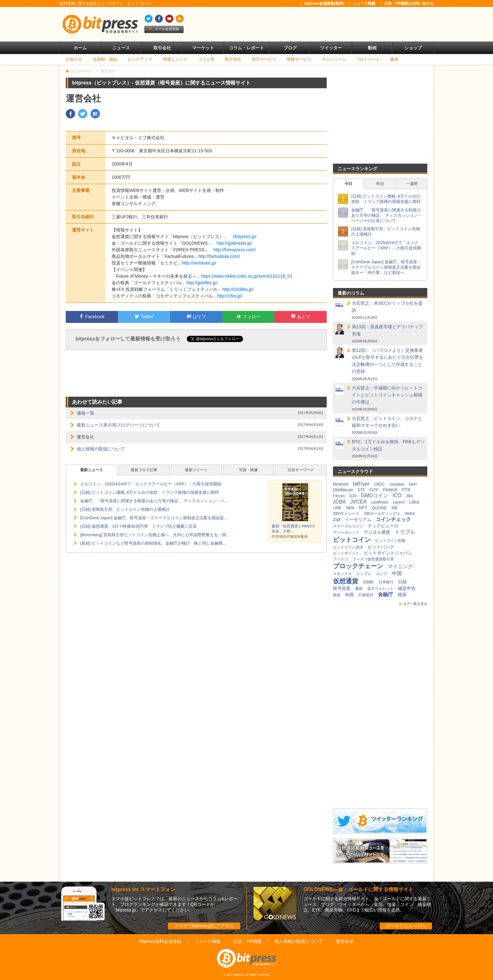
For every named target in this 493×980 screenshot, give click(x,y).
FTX (406, 490)
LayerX (399, 502)
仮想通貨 (346, 581)
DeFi (413, 484)
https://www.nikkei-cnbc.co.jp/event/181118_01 (247, 276)
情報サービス (299, 59)
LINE (337, 508)
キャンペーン (334, 59)
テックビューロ (383, 526)
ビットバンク (381, 547)
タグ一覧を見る (413, 604)
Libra (414, 502)
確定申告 (407, 588)
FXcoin (339, 496)
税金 (337, 595)
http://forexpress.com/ (235, 250)
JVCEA (358, 502)
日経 (402, 582)
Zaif (337, 520)
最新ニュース (91, 470)
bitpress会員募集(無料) (322, 3)
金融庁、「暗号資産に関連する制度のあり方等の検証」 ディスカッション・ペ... (154, 501)
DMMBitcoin (343, 490)
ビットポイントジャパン (388, 553)
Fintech (390, 490)
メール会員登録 (164, 29)
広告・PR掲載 (248, 941)
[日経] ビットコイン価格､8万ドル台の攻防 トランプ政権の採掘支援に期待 (150, 492)
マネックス (342, 574)
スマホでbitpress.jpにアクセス (204, 926)
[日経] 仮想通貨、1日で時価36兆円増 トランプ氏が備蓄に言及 (138, 526)
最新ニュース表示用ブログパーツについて (119, 425)
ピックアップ (140, 59)
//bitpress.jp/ (244, 237)
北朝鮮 (368, 582)
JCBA (339, 502)
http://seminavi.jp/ (199, 263)
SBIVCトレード (346, 514)
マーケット (203, 48)
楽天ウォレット (380, 589)
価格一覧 (86, 413)
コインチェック (393, 519)
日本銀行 (386, 582)
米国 (349, 595)
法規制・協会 (105, 59)
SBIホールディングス (382, 514)
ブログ (290, 48)
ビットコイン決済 (348, 547)
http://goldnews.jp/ (234, 243)
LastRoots (379, 502)
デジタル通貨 (377, 532)
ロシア (382, 574)
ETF (361, 490)
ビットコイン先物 (390, 541)
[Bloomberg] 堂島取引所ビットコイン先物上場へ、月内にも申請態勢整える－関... (155, 535)
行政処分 (366, 595)
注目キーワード (301, 470)
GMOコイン (374, 495)
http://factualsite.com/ (219, 256)
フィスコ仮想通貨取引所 (373, 559)
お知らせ (74, 59)
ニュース (121, 48)
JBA (410, 496)
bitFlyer (361, 484)
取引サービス (264, 59)
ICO (397, 495)
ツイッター (331, 48)
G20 (353, 496)
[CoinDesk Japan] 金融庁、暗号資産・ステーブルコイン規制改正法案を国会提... (154, 518)
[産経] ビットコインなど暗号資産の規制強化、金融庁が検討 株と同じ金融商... (153, 543)
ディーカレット (346, 532)
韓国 (402, 595)
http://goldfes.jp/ (202, 283)
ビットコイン (352, 540)
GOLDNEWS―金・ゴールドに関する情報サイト (358, 889)
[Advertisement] (319, 24)
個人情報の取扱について (101, 449)
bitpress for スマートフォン (143, 889)
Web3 (410, 514)
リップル (364, 574)
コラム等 (206, 59)
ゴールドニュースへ (406, 926)
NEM (350, 508)
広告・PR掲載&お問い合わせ (407, 3)
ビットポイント (346, 553)
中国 (397, 573)
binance (341, 484)
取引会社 (162, 48)
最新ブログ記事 (144, 470)
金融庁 (385, 594)
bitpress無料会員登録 (161, 941)
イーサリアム (358, 520)
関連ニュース (175, 59)
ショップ (413, 48)
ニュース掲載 (362, 3)
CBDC (379, 484)
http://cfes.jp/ (230, 296)
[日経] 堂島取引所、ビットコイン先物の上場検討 (125, 509)
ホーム (80, 48)
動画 (372, 48)
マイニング (400, 566)
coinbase (397, 484)
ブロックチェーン (358, 566)
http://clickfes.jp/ (238, 289)
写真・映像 (248, 470)
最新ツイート (196, 470)
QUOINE (379, 508)
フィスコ (341, 559)
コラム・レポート (246, 48)
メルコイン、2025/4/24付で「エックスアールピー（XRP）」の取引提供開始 (151, 484)
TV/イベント (368, 59)
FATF (374, 490)
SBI (394, 508)
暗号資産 (342, 588)
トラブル (405, 532)
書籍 (394, 59)
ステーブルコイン (348, 526)
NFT (363, 508)
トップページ (81, 71)
